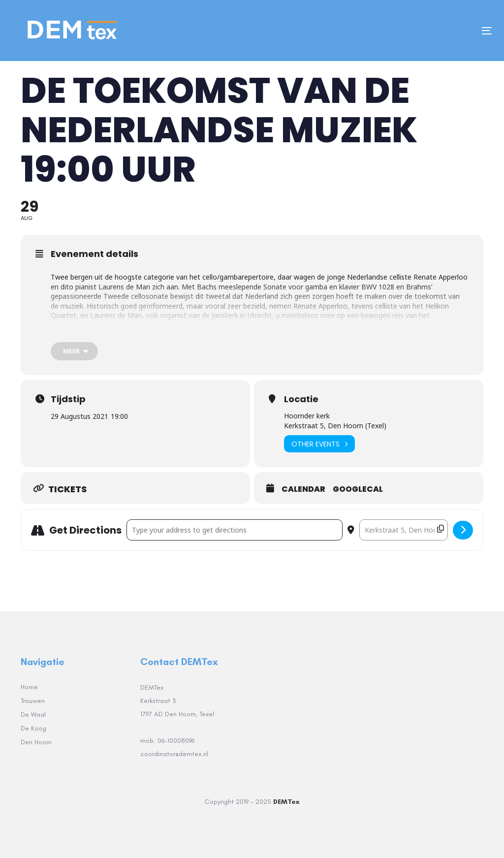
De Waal (33, 715)
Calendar (303, 489)
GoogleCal (358, 489)
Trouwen (33, 701)
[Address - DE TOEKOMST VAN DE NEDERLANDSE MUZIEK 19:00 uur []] (235, 530)
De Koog (33, 728)
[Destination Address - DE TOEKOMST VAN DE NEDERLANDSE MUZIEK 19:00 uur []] (404, 530)
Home (29, 687)
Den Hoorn (36, 742)
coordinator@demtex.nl (175, 754)
